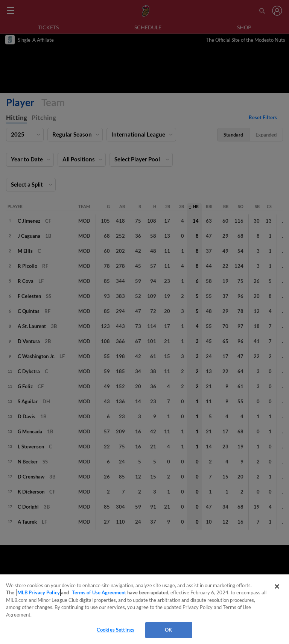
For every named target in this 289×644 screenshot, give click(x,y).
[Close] (277, 586)
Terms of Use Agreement (99, 592)
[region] (144, 609)
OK (168, 630)
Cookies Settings (116, 630)
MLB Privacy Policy (39, 592)
